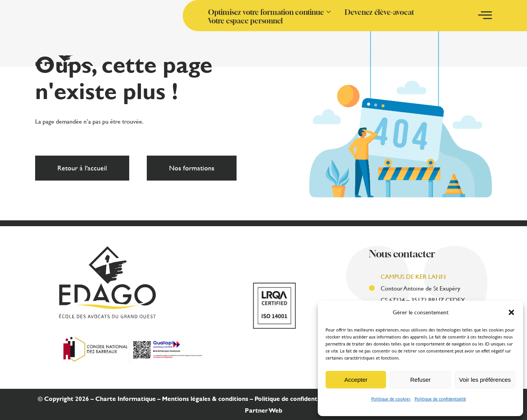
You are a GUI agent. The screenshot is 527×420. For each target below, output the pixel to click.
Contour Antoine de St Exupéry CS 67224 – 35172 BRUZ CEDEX (423, 288)
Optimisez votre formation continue (269, 12)
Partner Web (263, 410)
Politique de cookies (391, 399)
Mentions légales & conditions (205, 398)
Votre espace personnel (245, 21)
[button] (511, 312)
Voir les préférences (485, 380)
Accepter (356, 380)
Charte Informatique (126, 398)
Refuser (421, 380)
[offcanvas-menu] (485, 15)
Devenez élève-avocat (379, 12)
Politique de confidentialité (440, 399)
